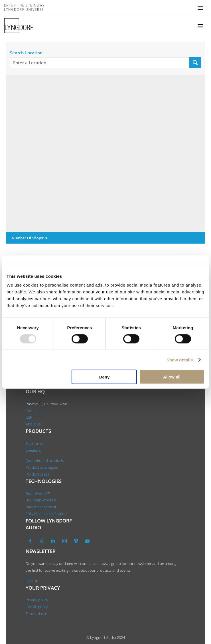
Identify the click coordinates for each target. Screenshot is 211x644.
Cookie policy (37, 607)
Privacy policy (37, 600)
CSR (29, 417)
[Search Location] (195, 63)
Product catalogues (42, 467)
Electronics (35, 443)
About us (34, 424)
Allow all (172, 377)
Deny (105, 377)
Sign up (32, 581)
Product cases (37, 474)
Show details (180, 360)
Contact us (35, 411)
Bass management (41, 507)
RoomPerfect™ (38, 493)
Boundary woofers (41, 500)
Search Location (26, 53)
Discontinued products (45, 460)
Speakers (33, 450)
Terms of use (36, 614)
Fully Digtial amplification (46, 514)
